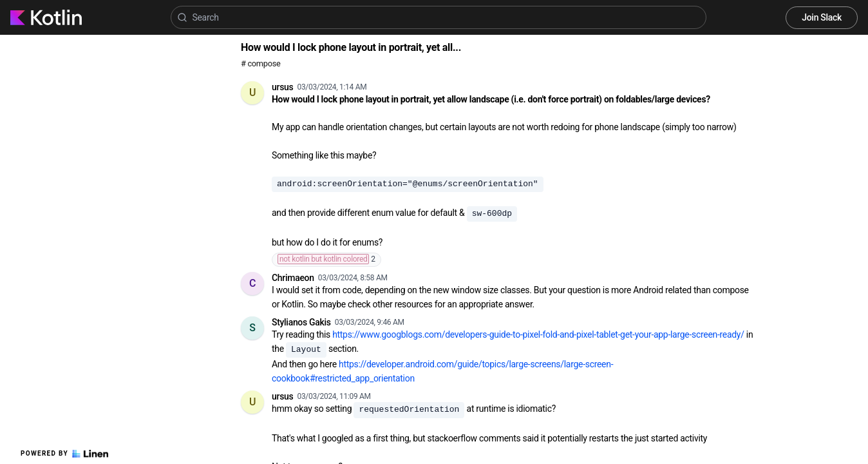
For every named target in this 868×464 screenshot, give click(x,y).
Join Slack (822, 17)
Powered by (64, 454)
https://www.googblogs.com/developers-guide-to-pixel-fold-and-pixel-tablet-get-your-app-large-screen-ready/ (538, 334)
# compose (260, 63)
